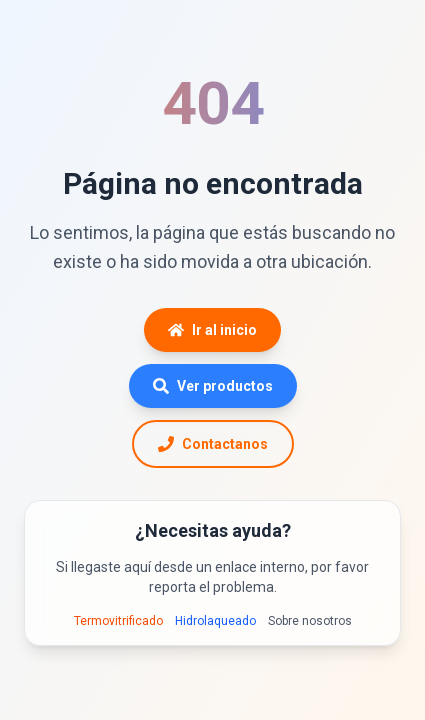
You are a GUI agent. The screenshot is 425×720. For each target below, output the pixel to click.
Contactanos (213, 444)
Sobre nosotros (310, 621)
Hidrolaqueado (215, 621)
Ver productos (213, 386)
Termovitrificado (118, 621)
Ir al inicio (212, 330)
